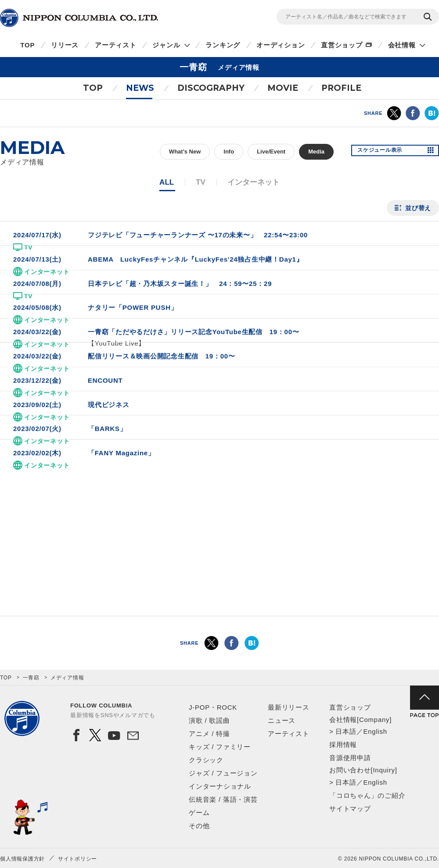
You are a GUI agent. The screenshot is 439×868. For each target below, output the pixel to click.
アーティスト (116, 45)
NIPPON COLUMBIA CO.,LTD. (79, 18)
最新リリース (289, 707)
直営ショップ (342, 45)
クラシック (206, 760)
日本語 (346, 731)
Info (229, 152)
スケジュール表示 (385, 152)
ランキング (223, 45)
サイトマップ (350, 809)
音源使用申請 (350, 758)
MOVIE (283, 88)
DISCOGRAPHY (211, 88)
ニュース (282, 720)
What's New (185, 152)
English (375, 731)
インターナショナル (220, 786)
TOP (27, 45)
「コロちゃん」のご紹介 (367, 795)
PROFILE (341, 88)
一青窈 (31, 678)
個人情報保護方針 (22, 859)
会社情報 (402, 45)
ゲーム (199, 813)
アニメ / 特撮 (209, 734)
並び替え (418, 208)
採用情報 (343, 745)
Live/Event (271, 152)
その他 (199, 826)
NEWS (140, 88)
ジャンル (166, 45)
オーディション (281, 45)
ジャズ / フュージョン (223, 773)
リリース (65, 45)
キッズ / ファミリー (220, 747)
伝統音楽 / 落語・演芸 (223, 799)
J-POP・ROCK (213, 707)
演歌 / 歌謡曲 (209, 720)
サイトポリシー (77, 859)
